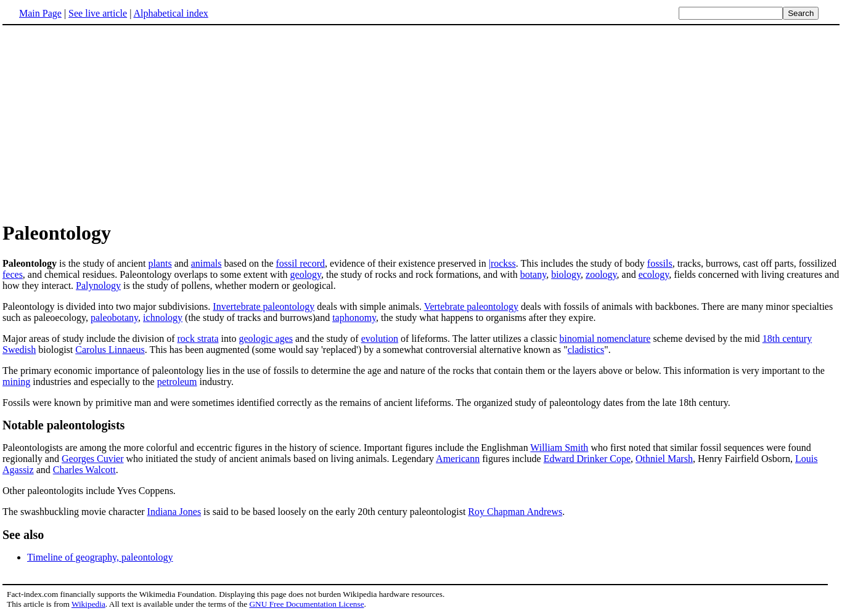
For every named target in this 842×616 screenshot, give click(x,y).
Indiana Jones (174, 512)
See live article (98, 13)
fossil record (301, 263)
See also (23, 535)
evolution (380, 338)
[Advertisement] (106, 123)
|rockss (502, 263)
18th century (787, 338)
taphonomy (354, 318)
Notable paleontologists (63, 425)
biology (566, 274)
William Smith (559, 448)
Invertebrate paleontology (264, 306)
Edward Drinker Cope (587, 459)
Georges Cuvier (93, 459)
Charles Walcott (84, 470)
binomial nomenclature (605, 338)
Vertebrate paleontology (471, 306)
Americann (458, 459)
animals (206, 263)
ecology (654, 274)
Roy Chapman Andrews (515, 512)
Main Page (40, 13)
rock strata (198, 338)
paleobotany (114, 318)
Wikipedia (88, 604)
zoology (601, 274)
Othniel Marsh (664, 459)
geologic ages (266, 338)
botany (533, 274)
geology (306, 274)
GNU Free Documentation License (306, 604)
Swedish (19, 350)
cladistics (586, 350)
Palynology (98, 286)
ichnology (163, 318)
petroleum (177, 382)
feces (13, 274)
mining (16, 382)
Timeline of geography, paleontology (100, 557)
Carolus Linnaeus (110, 350)
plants (160, 263)
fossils (660, 263)
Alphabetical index (170, 13)
